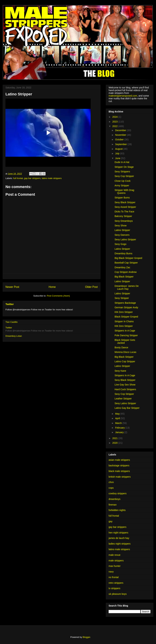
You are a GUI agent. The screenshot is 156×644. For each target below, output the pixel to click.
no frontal (114, 577)
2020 (115, 443)
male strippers (116, 561)
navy (111, 572)
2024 (115, 117)
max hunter (115, 566)
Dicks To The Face (124, 212)
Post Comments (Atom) (58, 296)
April (118, 418)
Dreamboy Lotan (14, 336)
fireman (113, 505)
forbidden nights (117, 510)
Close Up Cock (122, 181)
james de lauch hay (119, 538)
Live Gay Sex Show (125, 385)
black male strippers (119, 471)
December (121, 130)
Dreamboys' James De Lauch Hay (127, 287)
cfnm (111, 482)
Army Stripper (122, 185)
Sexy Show (121, 226)
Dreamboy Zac (122, 267)
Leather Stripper (123, 399)
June (118, 158)
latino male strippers (52, 178)
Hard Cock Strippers (125, 389)
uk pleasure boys (118, 594)
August (119, 149)
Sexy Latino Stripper (125, 239)
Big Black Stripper (124, 277)
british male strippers (120, 477)
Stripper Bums (122, 198)
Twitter (10, 304)
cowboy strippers (118, 493)
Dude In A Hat (122, 162)
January (120, 432)
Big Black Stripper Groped (128, 258)
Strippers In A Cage (125, 331)
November (121, 135)
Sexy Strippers (122, 172)
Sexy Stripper (122, 298)
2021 (115, 438)
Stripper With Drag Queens (124, 192)
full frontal (18, 178)
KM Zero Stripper (124, 312)
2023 (115, 122)
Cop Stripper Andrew (126, 272)
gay (111, 521)
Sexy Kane (120, 371)
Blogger (86, 637)
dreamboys (114, 499)
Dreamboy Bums (123, 253)
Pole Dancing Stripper (126, 335)
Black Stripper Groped (126, 317)
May (118, 414)
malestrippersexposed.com (123, 96)
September (121, 144)
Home (52, 287)
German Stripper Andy (126, 307)
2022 (115, 126)
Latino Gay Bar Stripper (127, 408)
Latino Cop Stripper (125, 361)
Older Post (91, 287)
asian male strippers (119, 460)
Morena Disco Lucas (125, 352)
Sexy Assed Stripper (125, 207)
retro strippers (116, 583)
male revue (114, 555)
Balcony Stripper (123, 216)
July (118, 153)
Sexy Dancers (122, 235)
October (120, 139)
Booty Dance (121, 347)
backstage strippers (119, 465)
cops (111, 488)
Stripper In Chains (124, 321)
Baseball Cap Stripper (126, 263)
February (120, 428)
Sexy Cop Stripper (124, 176)
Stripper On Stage (124, 167)
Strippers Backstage (125, 303)
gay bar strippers (32, 178)
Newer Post (12, 287)
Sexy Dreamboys (124, 221)
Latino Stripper (122, 230)
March (119, 423)
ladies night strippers (120, 544)
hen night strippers (118, 533)
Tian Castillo (12, 322)
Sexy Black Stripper (125, 202)
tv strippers (114, 588)
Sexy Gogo (120, 244)
